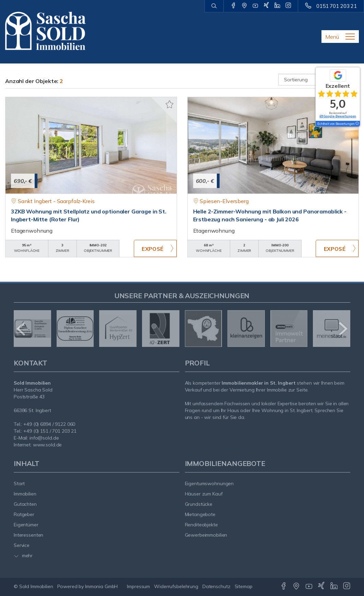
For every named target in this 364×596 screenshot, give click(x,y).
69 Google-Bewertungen (338, 116)
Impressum (138, 586)
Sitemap (244, 586)
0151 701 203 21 (337, 6)
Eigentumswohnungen (209, 483)
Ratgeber (24, 514)
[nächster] (343, 329)
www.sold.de (48, 445)
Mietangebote (200, 514)
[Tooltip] (357, 124)
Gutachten (25, 504)
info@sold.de (44, 438)
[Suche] (214, 6)
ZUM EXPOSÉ (155, 248)
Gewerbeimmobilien (206, 535)
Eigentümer (26, 525)
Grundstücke (199, 504)
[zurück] (21, 329)
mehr (23, 556)
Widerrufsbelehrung (176, 586)
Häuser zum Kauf (204, 494)
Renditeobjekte (201, 525)
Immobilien (25, 494)
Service (22, 545)
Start (19, 483)
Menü (332, 37)
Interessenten (28, 535)
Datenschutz (216, 586)
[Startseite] (45, 31)
